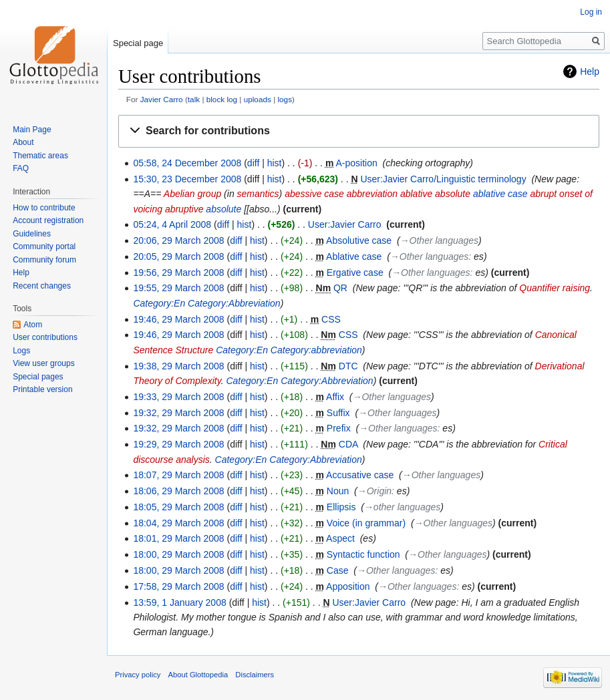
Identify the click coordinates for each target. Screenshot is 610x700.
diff (253, 163)
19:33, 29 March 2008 (178, 397)
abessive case (314, 194)
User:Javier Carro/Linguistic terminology (443, 179)
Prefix (339, 428)
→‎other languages (402, 507)
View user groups (44, 363)
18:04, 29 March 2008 (178, 523)
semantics (258, 194)
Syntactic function (363, 554)
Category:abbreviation (316, 350)
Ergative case (355, 273)
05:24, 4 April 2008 (172, 224)
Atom (33, 325)
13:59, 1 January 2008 (179, 602)
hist (275, 163)
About (23, 142)
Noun (338, 491)
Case (338, 570)
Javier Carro (162, 99)
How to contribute (44, 208)
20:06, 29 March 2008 (178, 240)
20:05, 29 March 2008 (178, 256)
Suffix (338, 413)
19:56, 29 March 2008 (178, 273)
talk (194, 99)
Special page (138, 43)
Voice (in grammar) (366, 523)
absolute (223, 209)
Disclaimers (255, 675)
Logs (21, 351)
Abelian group (192, 194)
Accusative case (360, 475)
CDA (348, 444)
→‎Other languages (439, 240)
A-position (356, 163)
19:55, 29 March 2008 (178, 288)
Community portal (44, 246)
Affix (335, 397)
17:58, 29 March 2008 (178, 586)
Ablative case (354, 256)
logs (285, 99)
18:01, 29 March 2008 (178, 538)
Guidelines (32, 234)
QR (340, 288)
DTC (348, 366)
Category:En (159, 303)
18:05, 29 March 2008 (178, 507)
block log (222, 99)
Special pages (38, 377)
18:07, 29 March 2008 (178, 475)
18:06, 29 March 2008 (178, 491)
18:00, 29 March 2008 (178, 554)
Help (590, 71)
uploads (258, 99)
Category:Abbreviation (234, 303)
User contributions (45, 337)
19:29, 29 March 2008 (178, 444)
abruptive (184, 209)
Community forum (44, 260)
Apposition (348, 586)
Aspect (340, 538)
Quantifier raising (555, 288)
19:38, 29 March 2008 (178, 366)
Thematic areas (40, 156)
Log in (591, 12)
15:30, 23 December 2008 (187, 179)
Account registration (48, 220)
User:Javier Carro (345, 224)
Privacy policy (138, 675)
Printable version (42, 389)
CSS (331, 319)
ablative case (500, 194)
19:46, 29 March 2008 (178, 319)
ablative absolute (435, 194)
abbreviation (372, 194)
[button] (359, 131)
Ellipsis (341, 507)
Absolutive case (359, 240)
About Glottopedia (198, 675)
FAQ (21, 168)
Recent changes (42, 286)
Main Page (32, 130)
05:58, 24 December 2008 (187, 163)
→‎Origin (374, 491)
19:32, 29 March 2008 (178, 413)
